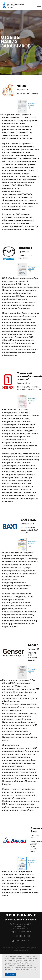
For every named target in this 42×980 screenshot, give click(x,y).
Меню (39, 5)
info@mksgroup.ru (23, 940)
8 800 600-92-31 (21, 915)
